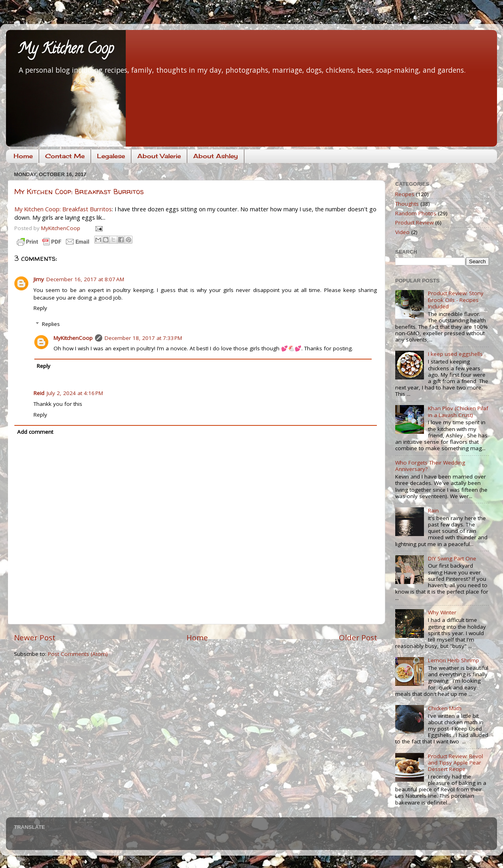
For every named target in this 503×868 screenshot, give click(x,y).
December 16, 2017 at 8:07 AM (85, 279)
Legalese (111, 156)
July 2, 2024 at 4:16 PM (75, 393)
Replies (51, 324)
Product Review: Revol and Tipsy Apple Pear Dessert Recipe (455, 763)
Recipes (405, 194)
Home (23, 156)
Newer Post (35, 638)
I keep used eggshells (455, 354)
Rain (433, 510)
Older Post (358, 638)
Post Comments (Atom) (78, 654)
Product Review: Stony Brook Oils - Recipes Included (456, 300)
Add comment (35, 432)
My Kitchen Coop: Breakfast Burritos (79, 192)
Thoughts (407, 204)
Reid (39, 393)
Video (402, 232)
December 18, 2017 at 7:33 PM (143, 338)
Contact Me (65, 156)
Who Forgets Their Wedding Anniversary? (430, 466)
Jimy (39, 279)
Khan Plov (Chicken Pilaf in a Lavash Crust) (458, 411)
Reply (40, 308)
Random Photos (416, 213)
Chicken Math (445, 708)
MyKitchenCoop (73, 338)
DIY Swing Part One (452, 558)
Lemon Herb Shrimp (453, 660)
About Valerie (159, 156)
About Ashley (216, 156)
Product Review (414, 222)
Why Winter (442, 612)
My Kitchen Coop (66, 50)
